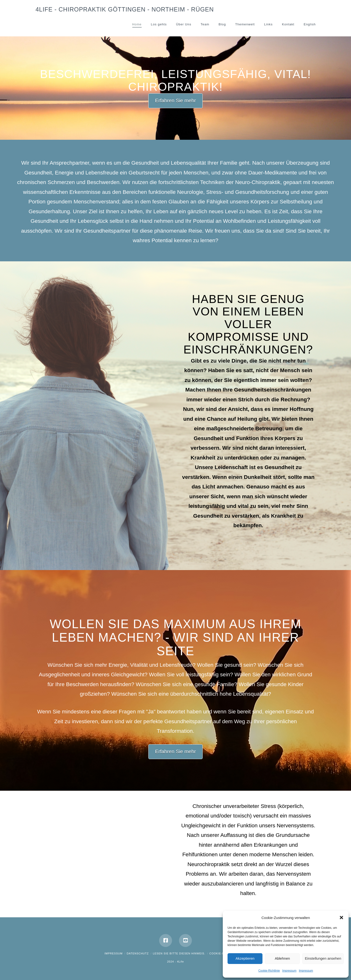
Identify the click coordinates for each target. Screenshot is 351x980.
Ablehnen (282, 958)
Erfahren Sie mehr (175, 100)
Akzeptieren (245, 958)
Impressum (289, 971)
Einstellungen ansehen (323, 958)
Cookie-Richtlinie (269, 971)
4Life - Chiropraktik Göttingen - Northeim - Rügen (125, 9)
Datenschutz (138, 953)
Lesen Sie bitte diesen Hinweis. (179, 953)
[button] (341, 918)
